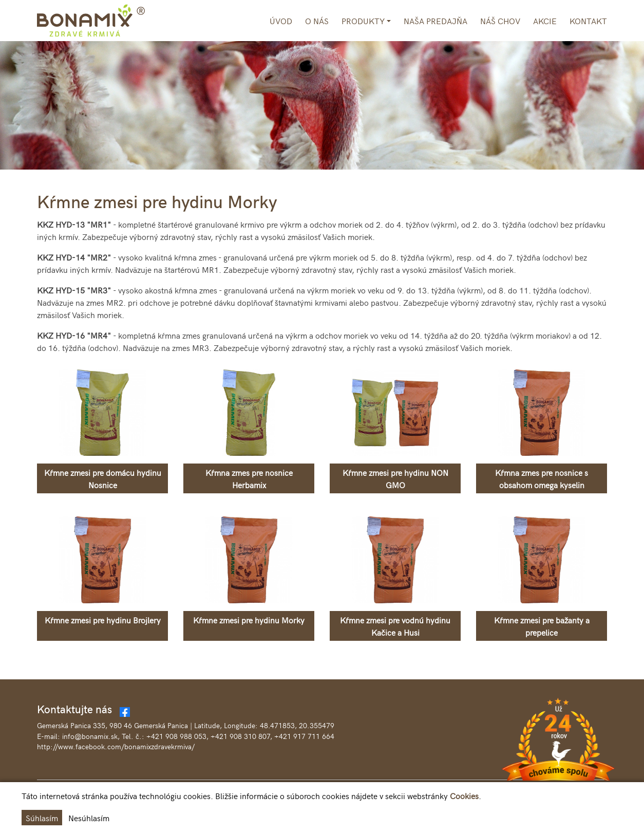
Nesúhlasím (89, 818)
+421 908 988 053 (176, 736)
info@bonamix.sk (90, 736)
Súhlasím (42, 818)
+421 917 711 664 (304, 736)
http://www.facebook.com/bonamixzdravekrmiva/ (116, 746)
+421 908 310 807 (240, 736)
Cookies (464, 795)
